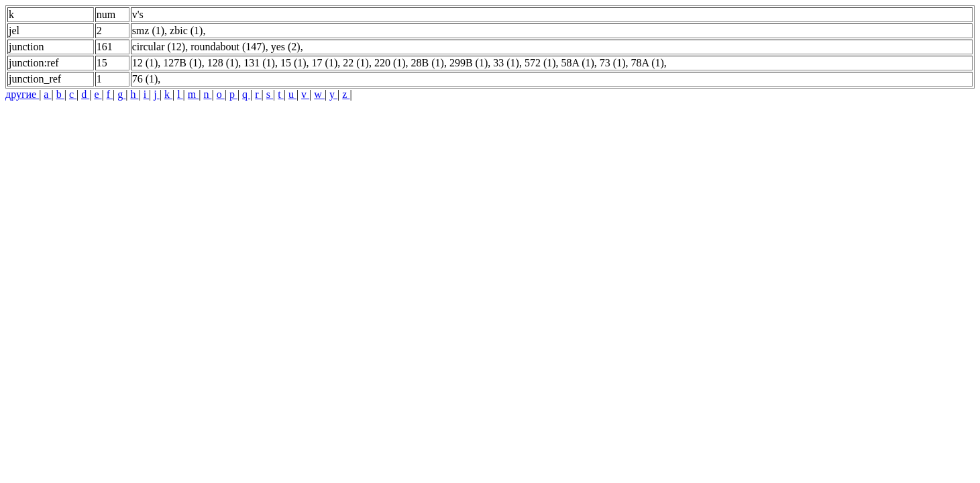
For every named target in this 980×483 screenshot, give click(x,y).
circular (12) (159, 47)
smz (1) (148, 31)
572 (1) (540, 63)
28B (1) (428, 63)
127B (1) (182, 63)
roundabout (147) (228, 47)
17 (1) (325, 63)
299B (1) (469, 63)
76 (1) (145, 79)
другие (22, 94)
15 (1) (293, 63)
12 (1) (145, 63)
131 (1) (259, 63)
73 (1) (613, 63)
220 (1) (390, 63)
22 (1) (356, 63)
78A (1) (648, 63)
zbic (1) (186, 31)
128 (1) (223, 63)
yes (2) (286, 47)
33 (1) (506, 63)
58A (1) (578, 63)
